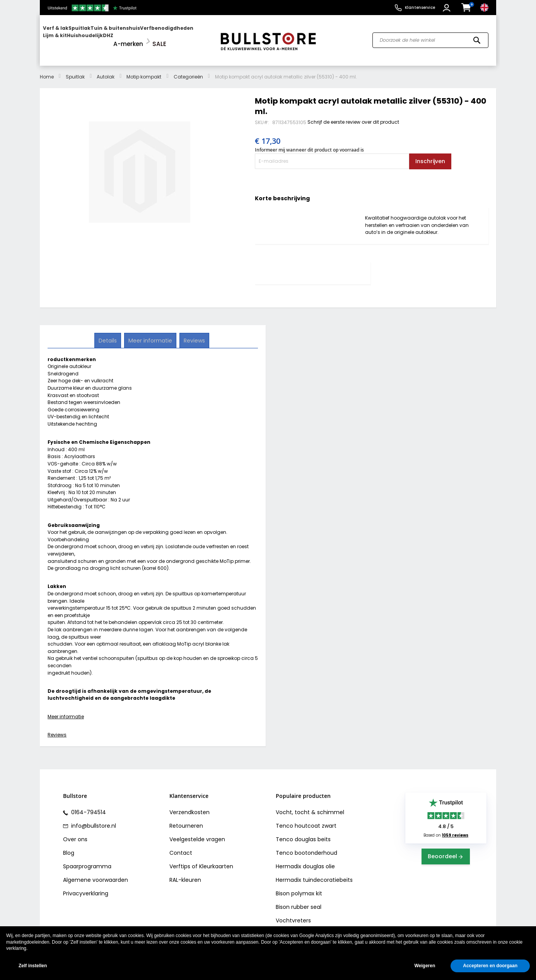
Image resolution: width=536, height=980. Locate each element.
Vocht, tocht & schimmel (310, 806)
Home (47, 70)
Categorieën (188, 70)
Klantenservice (420, 8)
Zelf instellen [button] (33, 966)
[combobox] (430, 37)
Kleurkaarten (216, 860)
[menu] (126, 37)
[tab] (312, 266)
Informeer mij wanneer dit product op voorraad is (309, 143)
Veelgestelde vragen (197, 833)
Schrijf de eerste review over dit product (353, 115)
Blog (69, 846)
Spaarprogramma (87, 860)
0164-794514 (88, 806)
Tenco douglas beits (303, 833)
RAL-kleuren (185, 873)
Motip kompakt (144, 70)
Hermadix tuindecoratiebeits (314, 873)
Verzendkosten (189, 806)
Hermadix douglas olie (305, 860)
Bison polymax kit (299, 887)
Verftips (180, 860)
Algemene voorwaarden (96, 873)
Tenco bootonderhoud (306, 846)
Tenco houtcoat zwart (306, 819)
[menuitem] (73, 37)
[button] (448, 8)
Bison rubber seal (299, 900)
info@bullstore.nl (93, 819)
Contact (181, 846)
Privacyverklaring (86, 887)
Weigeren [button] (425, 966)
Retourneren (186, 819)
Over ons (75, 833)
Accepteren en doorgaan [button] (490, 966)
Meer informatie (66, 710)
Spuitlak (75, 70)
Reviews (57, 728)
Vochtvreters (293, 914)
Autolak (106, 70)
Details (108, 333)
